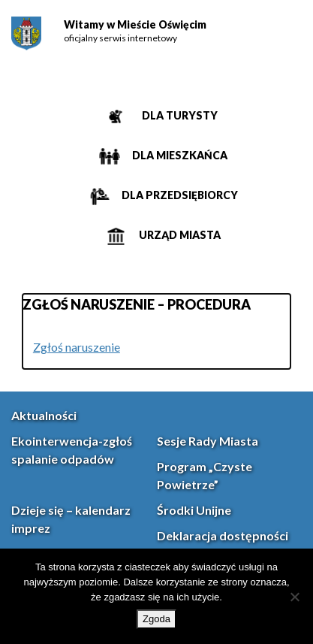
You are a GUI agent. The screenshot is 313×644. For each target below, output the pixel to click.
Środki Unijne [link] (194, 510)
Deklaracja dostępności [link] (223, 535)
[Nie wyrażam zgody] (294, 597)
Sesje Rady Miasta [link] (208, 441)
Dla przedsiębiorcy (179, 195)
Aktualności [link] (44, 415)
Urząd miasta (179, 235)
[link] (26, 33)
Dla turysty (179, 115)
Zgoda (156, 619)
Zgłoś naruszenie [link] (77, 347)
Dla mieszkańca (179, 155)
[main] (156, 331)
